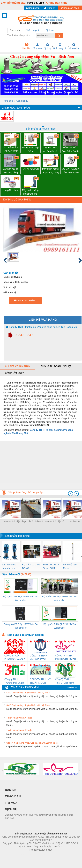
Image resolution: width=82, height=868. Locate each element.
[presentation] (71, 494)
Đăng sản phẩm (70, 8)
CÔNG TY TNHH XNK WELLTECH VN (39, 658)
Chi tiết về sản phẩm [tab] (18, 366)
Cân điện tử (22, 101)
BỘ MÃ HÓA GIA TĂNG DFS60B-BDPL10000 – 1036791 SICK (71, 171)
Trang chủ (8, 101)
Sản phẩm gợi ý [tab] (14, 373)
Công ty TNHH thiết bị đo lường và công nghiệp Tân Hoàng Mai (42, 327)
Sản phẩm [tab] (15, 30)
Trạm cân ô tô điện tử (12, 521)
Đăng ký (50, 8)
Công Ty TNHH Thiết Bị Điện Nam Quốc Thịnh (64, 681)
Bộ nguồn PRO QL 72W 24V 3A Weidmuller (60, 626)
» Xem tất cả (72, 688)
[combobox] (54, 36)
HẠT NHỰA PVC (30, 169)
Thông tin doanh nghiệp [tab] (56, 366)
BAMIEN (11, 790)
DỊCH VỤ (11, 809)
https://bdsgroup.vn (37, 855)
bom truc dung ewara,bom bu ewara (9, 567)
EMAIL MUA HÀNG (25, 300)
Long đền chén (10, 190)
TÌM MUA (11, 803)
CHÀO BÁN (13, 796)
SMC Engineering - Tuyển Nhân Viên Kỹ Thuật (28, 693)
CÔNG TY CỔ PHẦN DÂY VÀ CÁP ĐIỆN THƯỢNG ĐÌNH (15, 658)
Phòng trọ (20, 855)
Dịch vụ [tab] (50, 30)
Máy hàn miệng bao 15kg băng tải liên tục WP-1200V (10, 171)
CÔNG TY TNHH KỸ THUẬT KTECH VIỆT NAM (40, 681)
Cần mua (37, 46)
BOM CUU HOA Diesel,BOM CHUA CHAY (51, 567)
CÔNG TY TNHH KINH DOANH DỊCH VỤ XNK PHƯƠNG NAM (65, 658)
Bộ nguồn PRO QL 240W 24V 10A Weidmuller (60, 598)
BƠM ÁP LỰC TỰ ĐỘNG (31, 566)
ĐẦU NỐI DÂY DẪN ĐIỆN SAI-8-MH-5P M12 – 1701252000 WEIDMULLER (71, 150)
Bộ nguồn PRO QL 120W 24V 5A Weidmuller (21, 626)
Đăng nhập (33, 8)
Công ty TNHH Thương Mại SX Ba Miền (14, 681)
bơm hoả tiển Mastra (70, 566)
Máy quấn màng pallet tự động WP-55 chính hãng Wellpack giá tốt (30, 192)
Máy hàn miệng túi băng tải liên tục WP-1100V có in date (50, 150)
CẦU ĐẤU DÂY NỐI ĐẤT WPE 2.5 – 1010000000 (10, 150)
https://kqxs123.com (57, 855)
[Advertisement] (41, 464)
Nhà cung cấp (60, 46)
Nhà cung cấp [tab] (33, 30)
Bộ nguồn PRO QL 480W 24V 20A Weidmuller (21, 598)
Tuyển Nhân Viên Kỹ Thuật (19, 718)
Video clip (74, 46)
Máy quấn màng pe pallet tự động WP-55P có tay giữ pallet (50, 171)
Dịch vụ (48, 46)
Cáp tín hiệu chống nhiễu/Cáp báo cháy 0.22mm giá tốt (32, 743)
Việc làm (27, 46)
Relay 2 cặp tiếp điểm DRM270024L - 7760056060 (30, 150)
